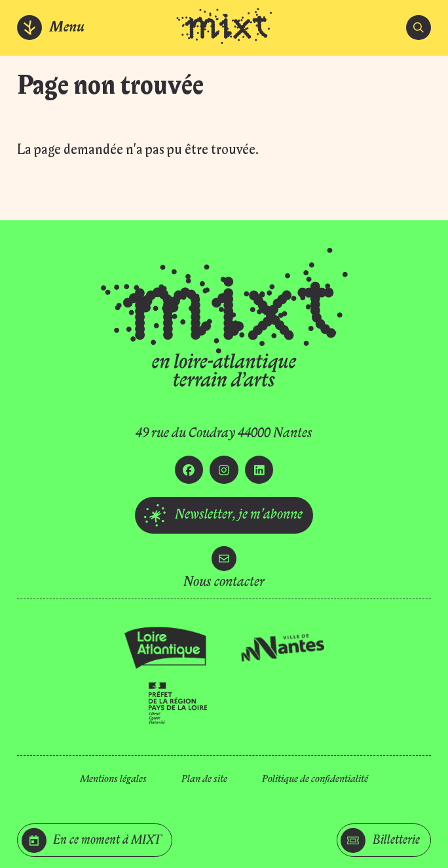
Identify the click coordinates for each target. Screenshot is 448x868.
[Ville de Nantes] (283, 648)
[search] (419, 28)
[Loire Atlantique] (166, 647)
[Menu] (52, 28)
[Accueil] (224, 28)
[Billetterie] (384, 840)
